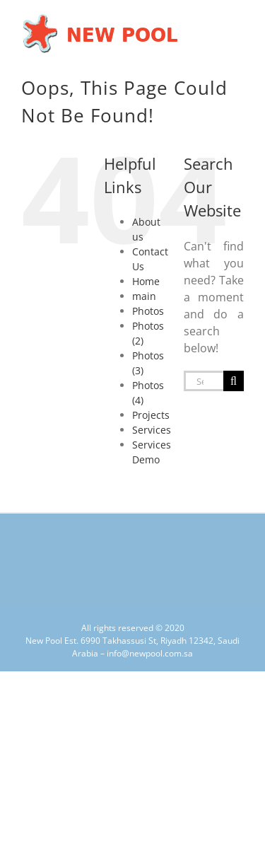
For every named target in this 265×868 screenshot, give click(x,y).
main (144, 296)
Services (152, 430)
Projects (151, 415)
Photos (148, 311)
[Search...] (204, 381)
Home (146, 281)
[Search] (234, 381)
